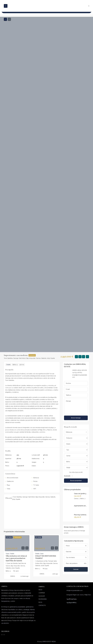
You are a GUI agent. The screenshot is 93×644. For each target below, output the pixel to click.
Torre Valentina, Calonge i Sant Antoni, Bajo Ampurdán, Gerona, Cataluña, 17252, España (29, 358)
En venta (46, 466)
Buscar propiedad (76, 481)
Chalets (8, 365)
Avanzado (68, 476)
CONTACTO (42, 605)
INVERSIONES (43, 599)
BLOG (40, 602)
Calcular (76, 569)
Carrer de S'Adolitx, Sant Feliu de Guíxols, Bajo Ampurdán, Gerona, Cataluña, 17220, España (16, 566)
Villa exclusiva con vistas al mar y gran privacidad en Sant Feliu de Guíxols (16, 558)
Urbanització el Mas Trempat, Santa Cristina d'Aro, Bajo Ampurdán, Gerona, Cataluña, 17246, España (46, 563)
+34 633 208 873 (77, 373)
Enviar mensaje (76, 418)
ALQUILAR (42, 596)
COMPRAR (42, 593)
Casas (7, 554)
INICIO (40, 590)
